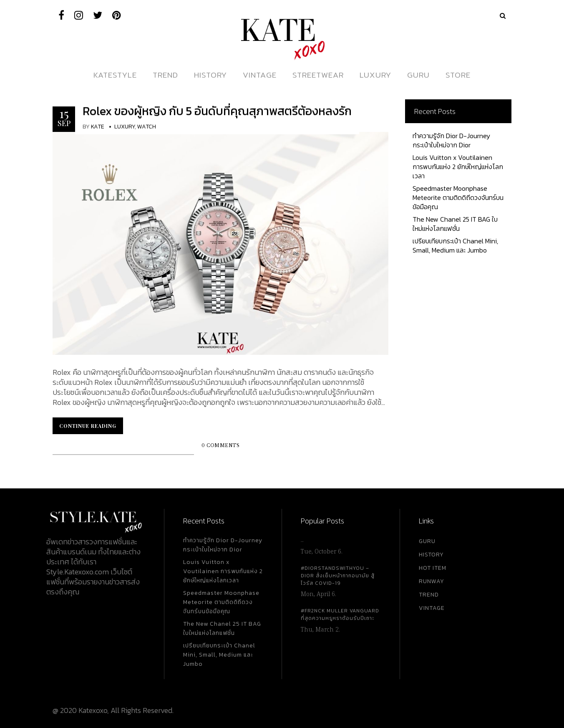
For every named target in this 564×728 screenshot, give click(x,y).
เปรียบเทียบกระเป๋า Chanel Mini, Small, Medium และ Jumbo (455, 245)
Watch (147, 127)
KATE (98, 127)
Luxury (125, 127)
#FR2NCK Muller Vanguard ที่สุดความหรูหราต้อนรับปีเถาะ (340, 614)
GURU (427, 541)
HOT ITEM (433, 568)
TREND (429, 595)
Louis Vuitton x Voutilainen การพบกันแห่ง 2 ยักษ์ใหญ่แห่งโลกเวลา (458, 167)
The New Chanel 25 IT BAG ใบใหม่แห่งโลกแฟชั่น (455, 224)
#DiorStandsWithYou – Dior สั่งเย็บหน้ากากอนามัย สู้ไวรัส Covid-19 (338, 576)
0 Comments (220, 446)
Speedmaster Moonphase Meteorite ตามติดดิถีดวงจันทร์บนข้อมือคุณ (458, 197)
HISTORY (431, 555)
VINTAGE (432, 608)
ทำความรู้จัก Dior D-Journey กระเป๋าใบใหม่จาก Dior (451, 140)
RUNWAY (432, 581)
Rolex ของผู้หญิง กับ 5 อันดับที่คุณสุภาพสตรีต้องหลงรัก (217, 111)
